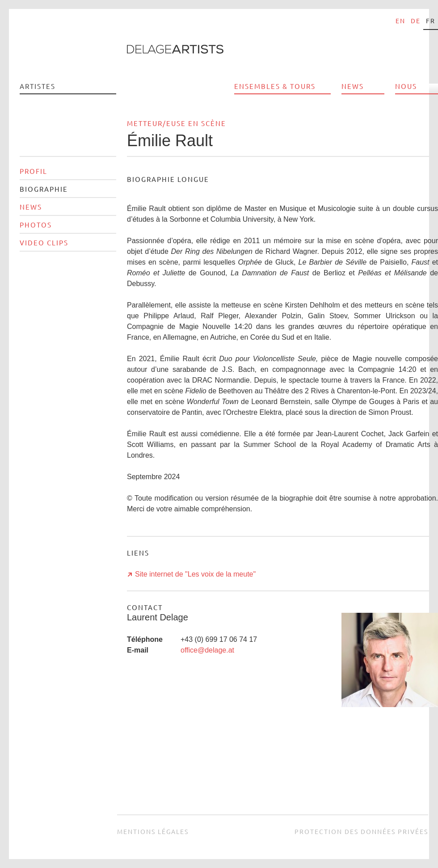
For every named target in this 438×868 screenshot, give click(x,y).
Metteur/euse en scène (177, 123)
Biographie (44, 189)
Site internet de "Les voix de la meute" (195, 574)
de (416, 21)
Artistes (38, 86)
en (400, 21)
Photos (36, 225)
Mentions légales (153, 831)
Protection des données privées (361, 831)
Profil (34, 171)
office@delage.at (207, 650)
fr (431, 21)
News (353, 86)
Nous (406, 86)
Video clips (44, 242)
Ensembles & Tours (275, 86)
